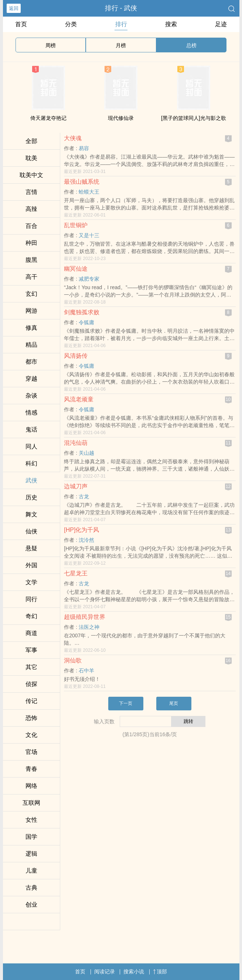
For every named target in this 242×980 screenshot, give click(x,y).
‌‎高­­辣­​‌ (31, 209)
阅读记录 (105, 972)
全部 (31, 141)
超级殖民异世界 (85, 617)
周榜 (51, 45)
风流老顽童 (79, 399)
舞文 (31, 514)
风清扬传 (76, 356)
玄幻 (31, 294)
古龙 (84, 496)
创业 (31, 905)
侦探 (31, 684)
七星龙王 (76, 573)
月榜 (121, 45)
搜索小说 (134, 972)
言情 (31, 192)
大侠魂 (73, 138)
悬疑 (31, 548)
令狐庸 (86, 322)
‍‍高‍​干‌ (31, 277)
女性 (31, 820)
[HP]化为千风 (81, 530)
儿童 (31, 871)
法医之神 (89, 627)
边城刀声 (76, 486)
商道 (31, 633)
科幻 (31, 463)
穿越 (31, 379)
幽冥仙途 (76, 269)
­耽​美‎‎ (31, 158)
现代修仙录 (121, 118)
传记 (31, 701)
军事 (31, 650)
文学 (31, 582)
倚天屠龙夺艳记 (48, 118)
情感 (31, 413)
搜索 (171, 24)
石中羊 (86, 671)
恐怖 (31, 718)
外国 (31, 565)
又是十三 (89, 235)
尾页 (174, 703)
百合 (31, 226)
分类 (71, 24)
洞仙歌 (73, 660)
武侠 (31, 480)
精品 (31, 345)
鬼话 (31, 430)
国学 (31, 837)
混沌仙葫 (76, 443)
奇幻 (31, 616)
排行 (121, 24)
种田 (31, 243)
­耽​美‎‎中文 (31, 175)
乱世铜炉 (76, 225)
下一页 (126, 703)
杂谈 (31, 396)
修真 (31, 328)
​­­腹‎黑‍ (31, 260)
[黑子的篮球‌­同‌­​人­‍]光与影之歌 (194, 118)
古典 (31, 888)
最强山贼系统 (82, 182)
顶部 (160, 972)
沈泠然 (86, 540)
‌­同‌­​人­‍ (31, 446)
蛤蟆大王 (89, 192)
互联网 (31, 803)
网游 (31, 311)
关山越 (86, 453)
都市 (31, 362)
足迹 (221, 24)
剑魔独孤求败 (82, 312)
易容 (84, 148)
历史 (31, 497)
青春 (31, 769)
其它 (31, 667)
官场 (31, 752)
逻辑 (31, 854)
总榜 (191, 45)
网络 (31, 786)
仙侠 (31, 531)
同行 (31, 599)
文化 (31, 735)
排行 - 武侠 (121, 8)
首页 (21, 24)
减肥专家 (89, 279)
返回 (14, 8)
